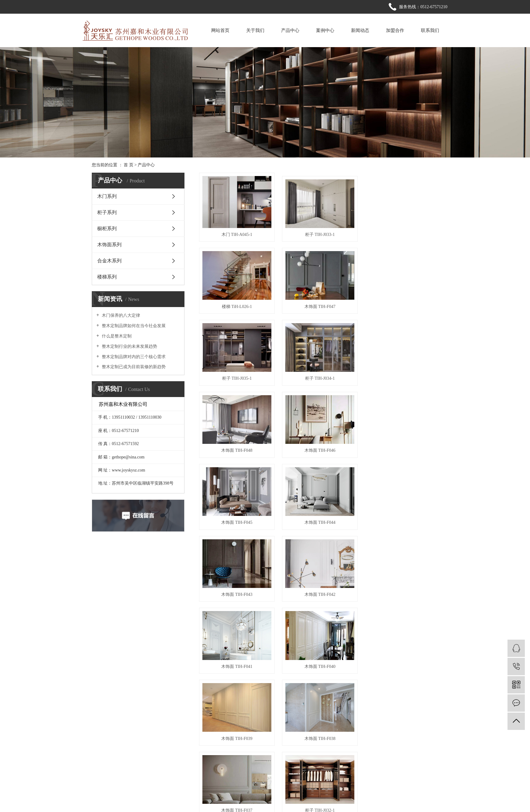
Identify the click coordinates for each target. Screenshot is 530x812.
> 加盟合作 (289, 764)
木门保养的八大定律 (120, 315)
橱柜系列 (107, 228)
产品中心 (290, 30)
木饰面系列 (109, 245)
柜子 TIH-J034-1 (401, 305)
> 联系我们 (258, 775)
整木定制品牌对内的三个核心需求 (133, 357)
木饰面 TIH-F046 (318, 377)
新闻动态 (360, 30)
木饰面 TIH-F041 (236, 519)
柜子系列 (107, 212)
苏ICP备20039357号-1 (186, 799)
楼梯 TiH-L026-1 (401, 234)
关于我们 (255, 30)
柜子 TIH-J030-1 (318, 662)
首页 (238, 686)
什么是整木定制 (116, 336)
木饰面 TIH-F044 (236, 448)
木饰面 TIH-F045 (401, 377)
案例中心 (325, 30)
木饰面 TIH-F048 (236, 377)
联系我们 (430, 30)
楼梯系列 (107, 277)
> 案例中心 (289, 753)
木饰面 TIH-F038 (236, 591)
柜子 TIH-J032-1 (401, 591)
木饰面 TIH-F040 (318, 519)
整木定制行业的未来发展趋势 (129, 346)
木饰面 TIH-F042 (401, 448)
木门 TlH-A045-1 (236, 234)
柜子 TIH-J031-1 (236, 662)
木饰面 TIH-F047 (236, 305)
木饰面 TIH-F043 (318, 448)
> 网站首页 (258, 742)
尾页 (374, 686)
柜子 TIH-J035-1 (318, 305)
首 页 (129, 165)
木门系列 (107, 196)
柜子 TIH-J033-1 (318, 234)
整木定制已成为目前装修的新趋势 (133, 367)
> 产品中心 (258, 753)
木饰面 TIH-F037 (318, 591)
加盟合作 (395, 30)
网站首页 (220, 30)
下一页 (355, 686)
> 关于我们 (289, 742)
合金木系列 (109, 261)
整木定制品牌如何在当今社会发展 (133, 326)
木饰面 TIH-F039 (401, 519)
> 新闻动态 (258, 764)
